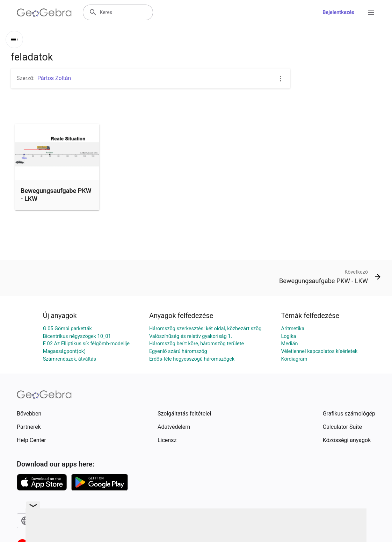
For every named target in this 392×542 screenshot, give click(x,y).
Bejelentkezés (338, 12)
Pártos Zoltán (54, 78)
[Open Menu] (371, 13)
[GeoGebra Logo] (44, 13)
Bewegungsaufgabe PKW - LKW (56, 195)
